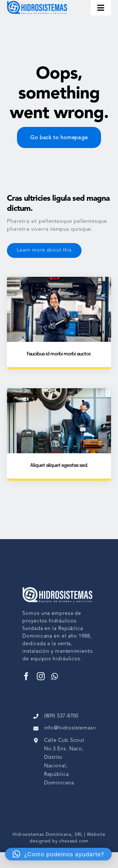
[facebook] (26, 676)
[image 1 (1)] (38, 3)
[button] (58, 854)
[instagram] (41, 676)
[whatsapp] (55, 676)
